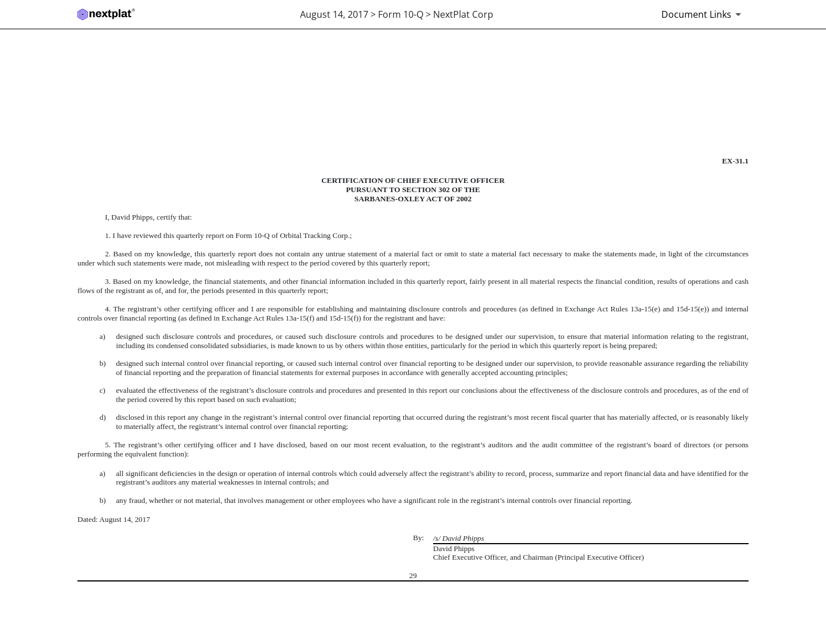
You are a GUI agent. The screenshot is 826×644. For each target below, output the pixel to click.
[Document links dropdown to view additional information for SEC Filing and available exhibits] (703, 14)
